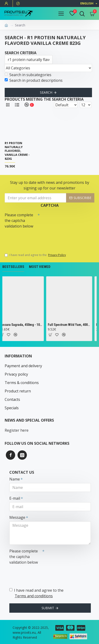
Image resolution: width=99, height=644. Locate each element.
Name (15, 479)
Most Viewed (40, 267)
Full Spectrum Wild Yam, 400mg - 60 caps (71, 325)
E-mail (15, 498)
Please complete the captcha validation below (19, 221)
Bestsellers (13, 267)
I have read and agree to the (36, 255)
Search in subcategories (28, 75)
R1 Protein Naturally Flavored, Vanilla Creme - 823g (17, 151)
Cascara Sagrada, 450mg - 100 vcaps (23, 325)
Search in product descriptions (34, 80)
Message (17, 517)
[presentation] (37, 238)
